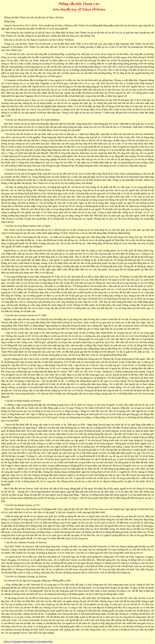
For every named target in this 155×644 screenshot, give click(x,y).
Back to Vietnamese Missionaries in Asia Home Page (28, 641)
